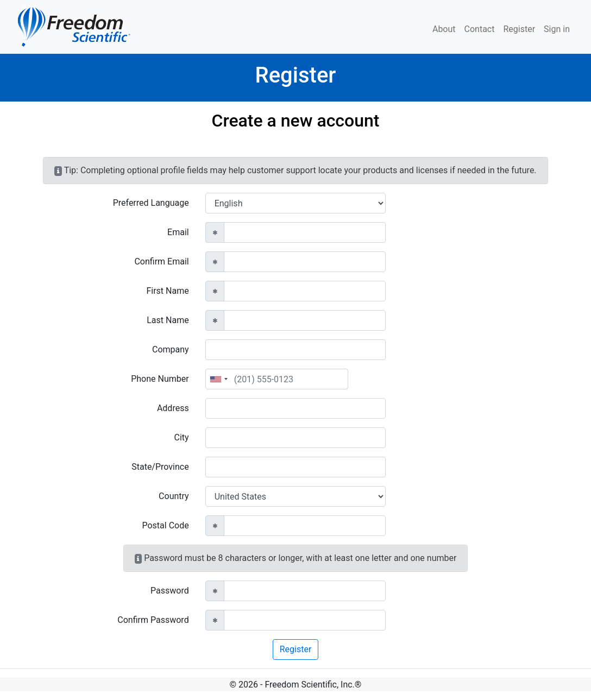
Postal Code (165, 525)
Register (519, 29)
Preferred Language (151, 203)
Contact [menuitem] (480, 29)
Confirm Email (161, 261)
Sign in (557, 29)
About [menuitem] (444, 29)
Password (170, 591)
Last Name (168, 320)
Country (174, 496)
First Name (167, 291)
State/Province (160, 467)
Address (173, 408)
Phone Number (160, 379)
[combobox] (218, 379)
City (182, 437)
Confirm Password (153, 620)
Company (171, 349)
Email (178, 232)
